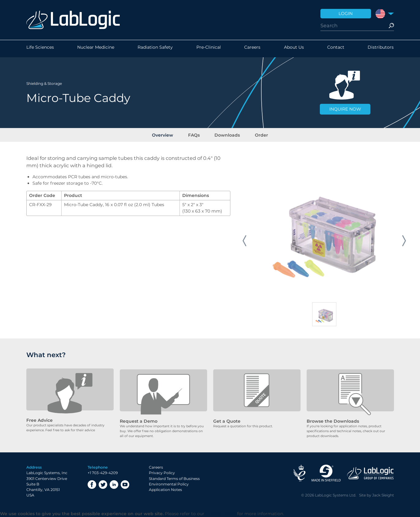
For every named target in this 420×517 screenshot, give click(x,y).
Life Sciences (40, 49)
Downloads (226, 134)
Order (257, 134)
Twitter (103, 485)
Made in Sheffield (326, 473)
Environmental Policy (169, 484)
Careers (252, 49)
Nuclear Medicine (96, 49)
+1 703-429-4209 (103, 473)
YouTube (125, 485)
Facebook (92, 485)
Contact (336, 49)
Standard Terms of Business (174, 479)
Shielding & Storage (44, 83)
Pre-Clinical (209, 49)
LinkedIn (114, 485)
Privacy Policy (162, 473)
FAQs (195, 134)
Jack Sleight (383, 495)
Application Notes (165, 490)
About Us (294, 49)
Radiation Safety (155, 49)
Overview (166, 134)
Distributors (381, 49)
